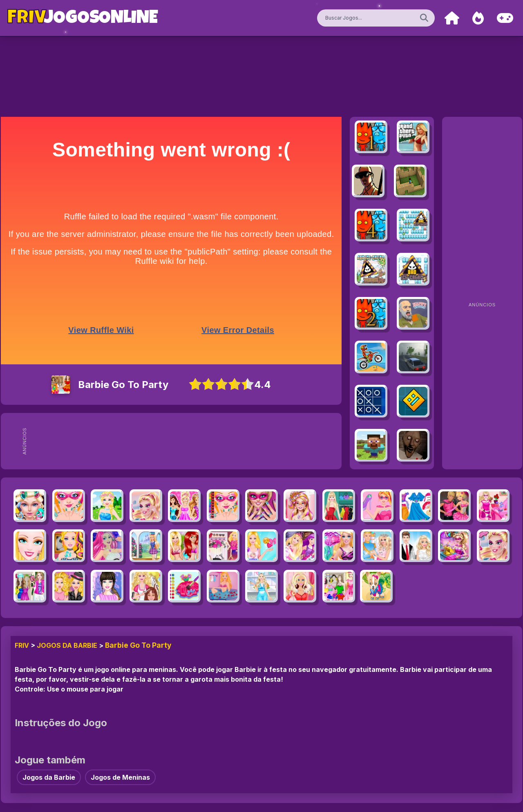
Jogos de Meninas (120, 777)
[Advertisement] (191, 441)
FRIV (22, 645)
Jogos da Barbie (67, 645)
